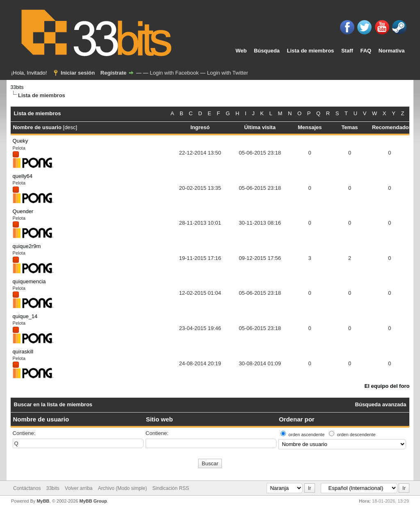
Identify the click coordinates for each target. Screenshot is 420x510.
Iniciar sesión (78, 73)
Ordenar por (297, 419)
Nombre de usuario (41, 419)
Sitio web (160, 419)
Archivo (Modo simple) (122, 488)
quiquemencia (29, 281)
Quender (23, 211)
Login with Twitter (228, 73)
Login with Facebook (174, 73)
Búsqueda (267, 51)
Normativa (392, 51)
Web (241, 51)
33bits (17, 87)
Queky (21, 141)
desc (70, 127)
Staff (347, 51)
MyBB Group (93, 501)
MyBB (43, 501)
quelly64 (23, 176)
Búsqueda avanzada (380, 404)
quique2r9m (27, 246)
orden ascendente (306, 435)
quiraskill (23, 352)
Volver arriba (79, 488)
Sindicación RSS (171, 488)
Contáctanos (27, 488)
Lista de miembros (310, 51)
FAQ (366, 51)
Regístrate (114, 73)
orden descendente (356, 435)
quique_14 (25, 316)
